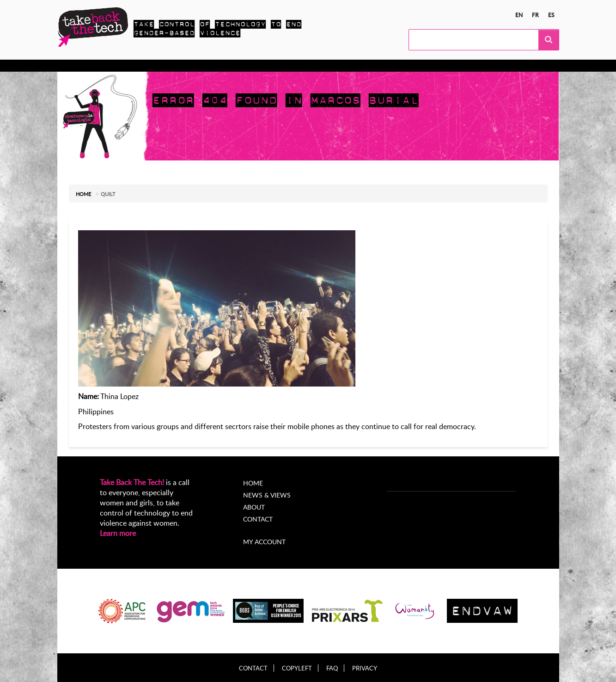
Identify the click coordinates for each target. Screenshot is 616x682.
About (306, 66)
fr (535, 15)
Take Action (143, 66)
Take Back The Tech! (132, 482)
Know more (93, 66)
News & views (261, 66)
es (551, 15)
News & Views (267, 495)
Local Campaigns (200, 66)
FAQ (332, 668)
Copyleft (297, 668)
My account (264, 542)
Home (83, 194)
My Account (348, 66)
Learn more (118, 533)
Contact (258, 519)
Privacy (365, 668)
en (519, 15)
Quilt (108, 194)
